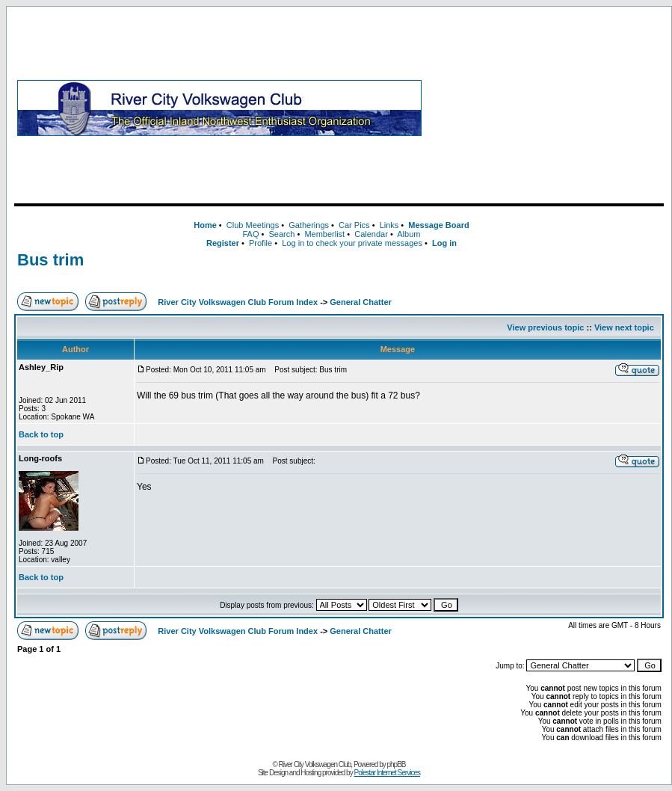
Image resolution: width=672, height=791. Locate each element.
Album (409, 234)
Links (389, 225)
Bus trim (50, 260)
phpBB (397, 764)
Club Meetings (253, 225)
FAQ (250, 234)
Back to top (41, 434)
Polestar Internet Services (387, 773)
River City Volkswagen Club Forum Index (238, 302)
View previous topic (545, 327)
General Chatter (361, 302)
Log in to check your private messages (352, 243)
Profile (261, 243)
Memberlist (324, 234)
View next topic (624, 327)
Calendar (371, 234)
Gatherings (309, 225)
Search (281, 234)
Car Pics (354, 225)
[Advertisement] (546, 108)
